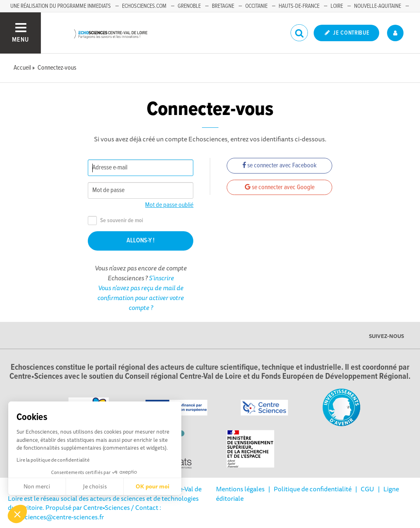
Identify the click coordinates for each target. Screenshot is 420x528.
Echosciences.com (144, 6)
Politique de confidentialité (313, 489)
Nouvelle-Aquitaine (378, 6)
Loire (337, 6)
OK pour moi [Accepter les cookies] (153, 486)
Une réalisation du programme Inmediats (61, 6)
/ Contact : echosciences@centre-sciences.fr (84, 512)
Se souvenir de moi (115, 221)
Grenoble (189, 6)
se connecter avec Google (280, 187)
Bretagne (223, 6)
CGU (367, 489)
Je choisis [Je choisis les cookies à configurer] (95, 486)
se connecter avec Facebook (279, 165)
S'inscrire (161, 278)
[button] (17, 514)
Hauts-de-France (299, 6)
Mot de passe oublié (169, 205)
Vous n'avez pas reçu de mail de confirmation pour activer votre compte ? (141, 298)
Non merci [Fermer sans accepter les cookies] (37, 486)
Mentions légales (240, 489)
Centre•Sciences (107, 507)
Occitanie (256, 6)
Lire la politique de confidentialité (53, 460)
